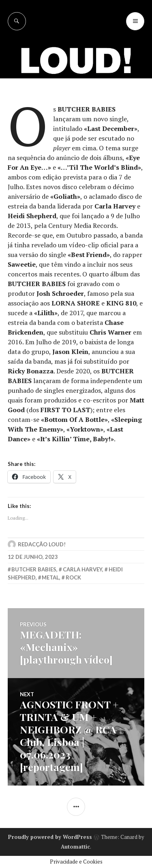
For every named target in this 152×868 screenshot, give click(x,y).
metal (50, 577)
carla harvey (82, 569)
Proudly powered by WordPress (50, 837)
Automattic (75, 847)
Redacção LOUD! (42, 544)
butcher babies (34, 569)
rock (73, 577)
